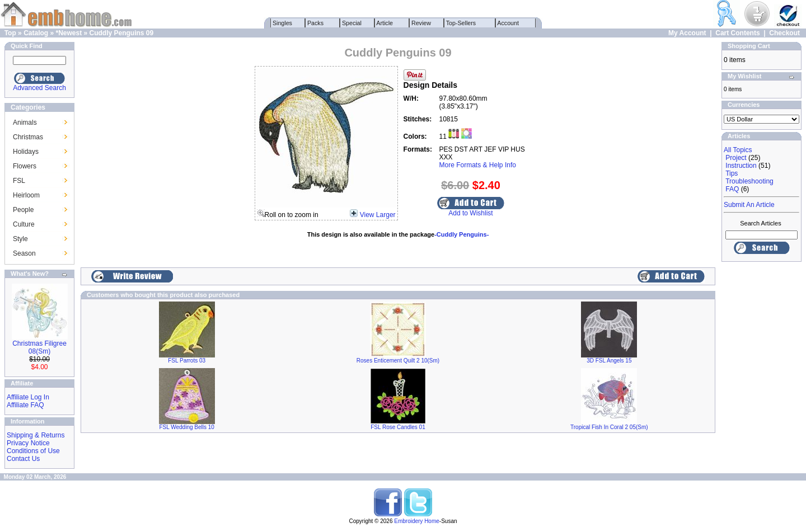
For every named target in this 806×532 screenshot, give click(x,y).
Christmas (28, 137)
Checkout (784, 33)
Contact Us (23, 459)
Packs (315, 23)
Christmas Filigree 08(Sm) (39, 347)
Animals (25, 123)
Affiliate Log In (28, 397)
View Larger (378, 215)
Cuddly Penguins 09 (122, 33)
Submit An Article (749, 205)
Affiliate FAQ (25, 405)
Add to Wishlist (470, 213)
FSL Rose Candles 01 (398, 427)
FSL (19, 181)
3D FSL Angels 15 (609, 361)
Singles (282, 23)
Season (24, 253)
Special (352, 23)
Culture (24, 224)
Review (421, 23)
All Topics (738, 150)
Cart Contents (737, 33)
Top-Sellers (461, 23)
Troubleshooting (749, 181)
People (23, 210)
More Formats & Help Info (478, 165)
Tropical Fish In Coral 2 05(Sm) (609, 427)
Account (508, 23)
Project (736, 158)
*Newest (69, 33)
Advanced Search (39, 88)
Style (20, 239)
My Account (687, 33)
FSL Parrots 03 (187, 361)
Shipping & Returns (36, 435)
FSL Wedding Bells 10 (186, 427)
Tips (732, 173)
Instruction (741, 166)
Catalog (36, 33)
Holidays (26, 152)
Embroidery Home (417, 521)
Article (385, 23)
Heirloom (26, 195)
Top (10, 33)
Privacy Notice (28, 443)
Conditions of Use (33, 451)
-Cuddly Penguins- (461, 234)
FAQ (732, 189)
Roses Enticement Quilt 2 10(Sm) (398, 361)
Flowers (25, 166)
